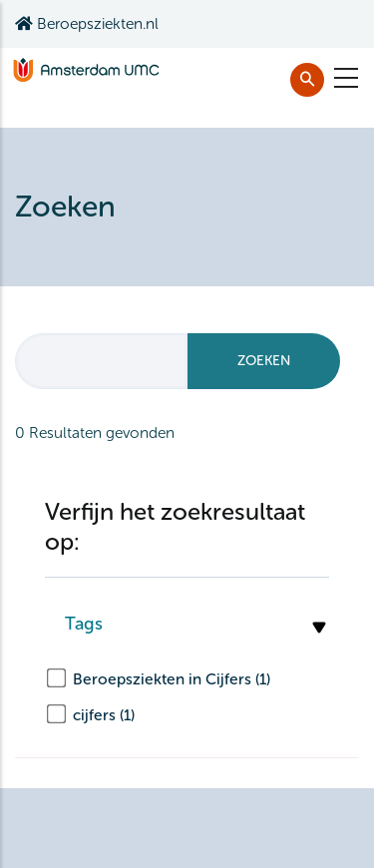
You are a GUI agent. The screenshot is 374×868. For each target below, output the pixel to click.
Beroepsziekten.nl (87, 23)
